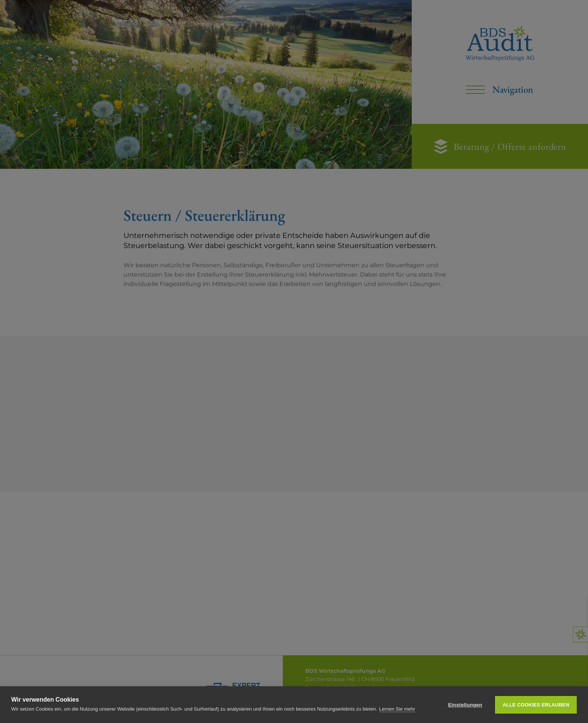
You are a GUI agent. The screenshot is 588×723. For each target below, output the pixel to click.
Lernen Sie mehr (397, 709)
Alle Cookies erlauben (536, 705)
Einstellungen (465, 705)
